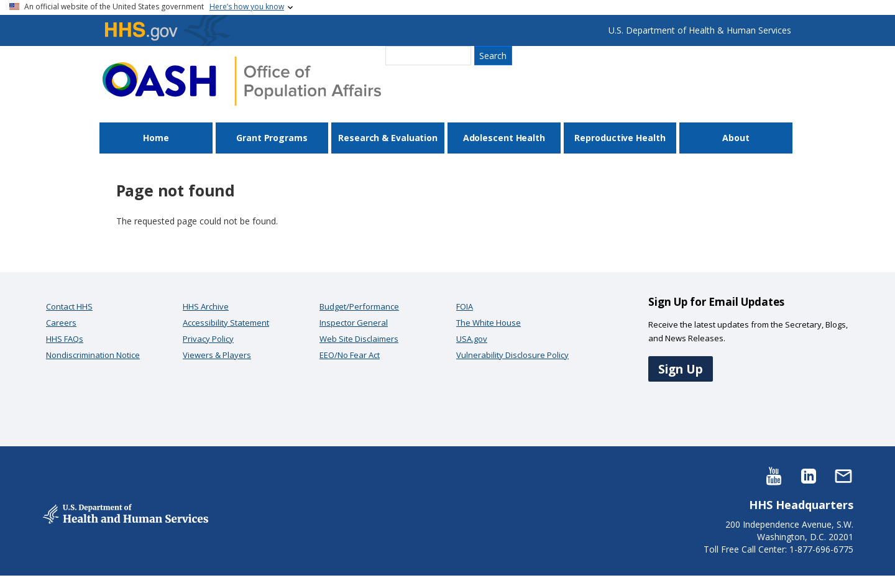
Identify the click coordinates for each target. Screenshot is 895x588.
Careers (61, 323)
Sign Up (681, 369)
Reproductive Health (620, 138)
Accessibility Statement (226, 323)
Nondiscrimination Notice (93, 355)
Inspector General (354, 323)
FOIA (465, 306)
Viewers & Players (217, 355)
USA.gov (472, 339)
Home (156, 138)
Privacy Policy (208, 339)
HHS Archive (206, 306)
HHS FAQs (65, 339)
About (736, 138)
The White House (489, 323)
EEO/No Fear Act (350, 355)
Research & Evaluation (388, 138)
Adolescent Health (504, 138)
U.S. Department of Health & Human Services (700, 30)
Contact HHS (69, 306)
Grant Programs (272, 138)
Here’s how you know (247, 7)
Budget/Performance (359, 306)
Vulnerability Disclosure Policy (512, 355)
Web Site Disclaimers (359, 339)
